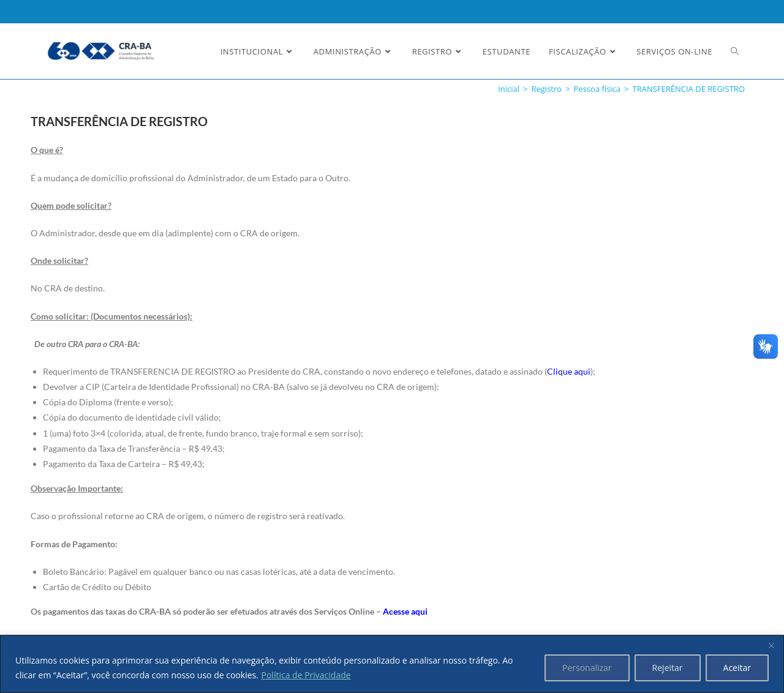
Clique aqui (569, 371)
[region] (392, 664)
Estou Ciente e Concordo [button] (706, 22)
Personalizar (587, 668)
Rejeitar (668, 668)
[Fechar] (771, 645)
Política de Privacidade (306, 675)
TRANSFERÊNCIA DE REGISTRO (689, 89)
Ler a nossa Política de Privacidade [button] (95, 20)
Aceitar (737, 668)
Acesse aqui (405, 611)
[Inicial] (509, 89)
